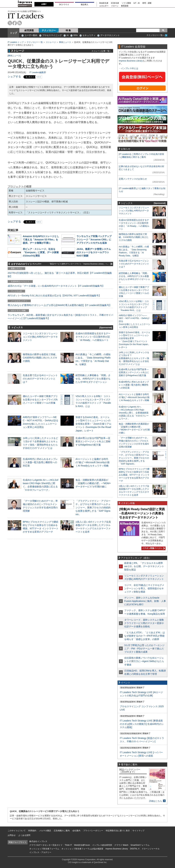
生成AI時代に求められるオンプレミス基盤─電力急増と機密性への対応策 (40, 462)
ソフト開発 (126, 3)
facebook (15, 23)
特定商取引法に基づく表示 (118, 831)
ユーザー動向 (31, 35)
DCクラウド (64, 4)
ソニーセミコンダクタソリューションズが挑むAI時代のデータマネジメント (40, 337)
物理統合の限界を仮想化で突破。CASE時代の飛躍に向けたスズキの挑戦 (40, 358)
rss (20, 23)
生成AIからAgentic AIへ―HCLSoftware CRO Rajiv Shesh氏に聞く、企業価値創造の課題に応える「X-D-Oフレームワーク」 (134, 413)
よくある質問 (24, 835)
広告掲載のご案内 (62, 831)
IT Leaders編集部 (38, 72)
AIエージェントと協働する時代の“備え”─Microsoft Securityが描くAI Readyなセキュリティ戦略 (92, 462)
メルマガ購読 (45, 831)
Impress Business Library (131, 61)
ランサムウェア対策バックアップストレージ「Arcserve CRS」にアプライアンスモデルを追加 (94, 240)
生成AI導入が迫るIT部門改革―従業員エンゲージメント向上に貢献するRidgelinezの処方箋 (93, 441)
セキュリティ (89, 35)
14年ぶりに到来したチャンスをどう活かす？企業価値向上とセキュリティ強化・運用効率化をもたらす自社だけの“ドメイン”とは (134, 358)
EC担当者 (115, 3)
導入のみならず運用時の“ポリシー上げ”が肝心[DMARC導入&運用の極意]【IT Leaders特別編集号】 (60, 305)
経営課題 (29, 30)
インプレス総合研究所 (102, 845)
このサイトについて (17, 831)
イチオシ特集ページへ (153, 548)
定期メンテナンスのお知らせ (133, 179)
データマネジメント (110, 35)
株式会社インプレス (38, 841)
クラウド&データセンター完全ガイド (46, 845)
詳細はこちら (156, 801)
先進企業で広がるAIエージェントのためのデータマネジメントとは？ (40, 379)
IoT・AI (137, 3)
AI (68, 35)
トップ (13, 33)
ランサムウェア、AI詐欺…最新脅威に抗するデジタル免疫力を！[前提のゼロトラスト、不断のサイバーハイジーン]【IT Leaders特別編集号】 (60, 317)
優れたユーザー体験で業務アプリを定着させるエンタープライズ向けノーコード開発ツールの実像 (40, 400)
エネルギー (104, 6)
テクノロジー (49, 30)
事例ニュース (65, 42)
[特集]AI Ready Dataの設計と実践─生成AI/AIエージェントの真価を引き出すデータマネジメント (142, 513)
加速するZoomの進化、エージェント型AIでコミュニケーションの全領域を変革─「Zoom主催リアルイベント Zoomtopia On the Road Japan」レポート (93, 424)
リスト (39, 77)
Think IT (68, 845)
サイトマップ (138, 831)
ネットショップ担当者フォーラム (44, 849)
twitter (10, 23)
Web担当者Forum (82, 845)
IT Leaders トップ (16, 42)
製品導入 (85, 4)
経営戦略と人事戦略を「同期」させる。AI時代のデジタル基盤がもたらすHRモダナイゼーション (93, 379)
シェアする (14, 77)
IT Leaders (26, 16)
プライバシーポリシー (93, 831)
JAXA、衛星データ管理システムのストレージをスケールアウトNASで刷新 (94, 252)
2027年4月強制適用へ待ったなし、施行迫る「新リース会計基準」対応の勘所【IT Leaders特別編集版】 (60, 275)
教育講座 (125, 6)
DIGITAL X (135, 849)
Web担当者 (104, 3)
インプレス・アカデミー (40, 852)
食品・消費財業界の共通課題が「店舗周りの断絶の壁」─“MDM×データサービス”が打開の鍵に (93, 483)
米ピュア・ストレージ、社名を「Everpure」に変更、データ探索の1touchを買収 (41, 252)
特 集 (68, 30)
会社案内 (76, 831)
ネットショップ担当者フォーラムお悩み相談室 (82, 849)
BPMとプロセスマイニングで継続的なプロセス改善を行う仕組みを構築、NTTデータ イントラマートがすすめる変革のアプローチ (134, 475)
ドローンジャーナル (151, 849)
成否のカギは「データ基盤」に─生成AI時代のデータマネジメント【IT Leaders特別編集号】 (56, 286)
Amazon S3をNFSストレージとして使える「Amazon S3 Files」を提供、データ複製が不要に (41, 240)
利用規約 (32, 831)
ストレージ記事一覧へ (101, 51)
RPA (76, 35)
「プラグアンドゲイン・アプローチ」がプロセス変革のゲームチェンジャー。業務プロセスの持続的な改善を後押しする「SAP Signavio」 (93, 508)
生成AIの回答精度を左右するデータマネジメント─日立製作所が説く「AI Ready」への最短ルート (93, 337)
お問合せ (12, 835)
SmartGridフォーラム (140, 845)
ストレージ (51, 42)
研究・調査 (147, 3)
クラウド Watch (121, 845)
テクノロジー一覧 (35, 42)
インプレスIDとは (130, 68)
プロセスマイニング (52, 35)
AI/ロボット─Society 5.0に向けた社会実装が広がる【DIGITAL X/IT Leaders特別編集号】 (54, 296)
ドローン (115, 6)
